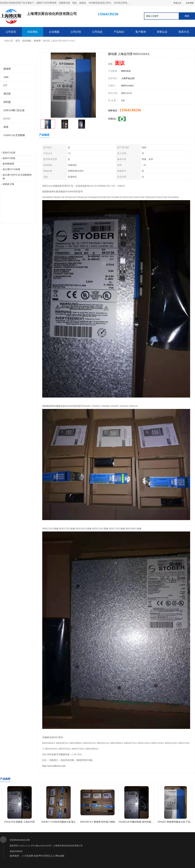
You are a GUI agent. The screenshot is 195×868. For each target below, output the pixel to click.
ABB (6, 77)
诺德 (6, 127)
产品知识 (119, 32)
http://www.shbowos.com (54, 766)
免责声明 (38, 856)
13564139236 (130, 110)
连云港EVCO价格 (11, 169)
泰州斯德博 (8, 164)
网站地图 (60, 856)
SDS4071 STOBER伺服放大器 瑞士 (58, 822)
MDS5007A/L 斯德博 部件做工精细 (97, 822)
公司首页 (11, 32)
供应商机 (32, 32)
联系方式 (184, 32)
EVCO (7, 119)
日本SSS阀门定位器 (14, 110)
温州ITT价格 (9, 158)
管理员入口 (49, 856)
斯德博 (37, 41)
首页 (18, 41)
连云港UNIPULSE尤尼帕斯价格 (17, 177)
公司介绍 (76, 32)
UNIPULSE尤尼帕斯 (14, 135)
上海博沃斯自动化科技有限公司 (68, 846)
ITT (5, 85)
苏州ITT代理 (9, 153)
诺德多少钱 (8, 184)
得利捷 (7, 102)
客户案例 (141, 32)
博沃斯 (7, 94)
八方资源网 (27, 856)
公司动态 (97, 32)
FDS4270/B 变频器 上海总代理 (19, 822)
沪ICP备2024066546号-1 (42, 846)
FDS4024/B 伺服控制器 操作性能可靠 (137, 822)
